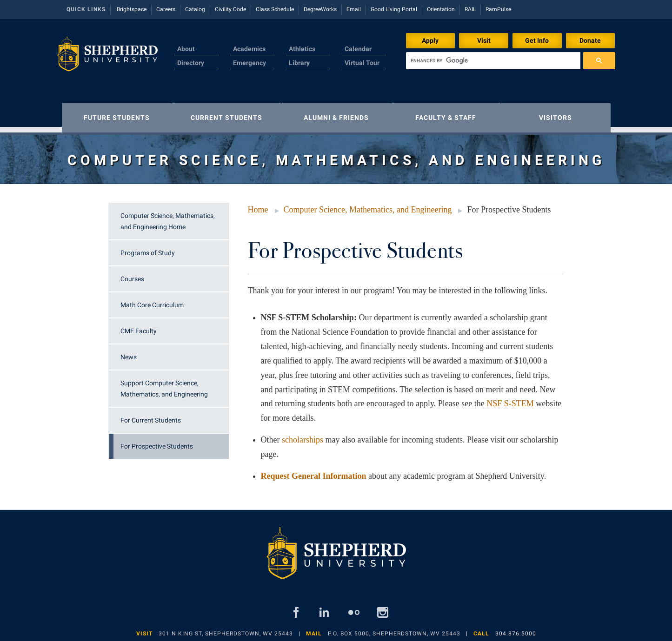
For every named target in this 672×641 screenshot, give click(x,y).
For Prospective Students (157, 442)
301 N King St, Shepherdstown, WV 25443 (226, 629)
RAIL (470, 9)
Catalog (195, 9)
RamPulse (498, 9)
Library (299, 63)
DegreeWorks (320, 9)
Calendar (358, 49)
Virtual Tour (362, 63)
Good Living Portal (394, 9)
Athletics (302, 49)
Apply (430, 40)
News (129, 352)
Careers (166, 9)
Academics (249, 49)
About (186, 49)
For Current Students (151, 416)
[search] (493, 61)
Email (354, 9)
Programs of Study (148, 248)
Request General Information (314, 471)
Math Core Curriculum (152, 300)
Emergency (250, 63)
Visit (484, 40)
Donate (590, 40)
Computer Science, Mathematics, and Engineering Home (168, 217)
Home (258, 205)
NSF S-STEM (510, 399)
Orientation (441, 9)
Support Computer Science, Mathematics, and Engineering (164, 384)
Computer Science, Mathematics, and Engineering (368, 205)
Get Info (537, 40)
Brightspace (132, 9)
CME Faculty (139, 326)
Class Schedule (275, 9)
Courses (132, 274)
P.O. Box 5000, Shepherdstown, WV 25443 (394, 629)
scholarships (303, 435)
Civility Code (230, 9)
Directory (191, 63)
